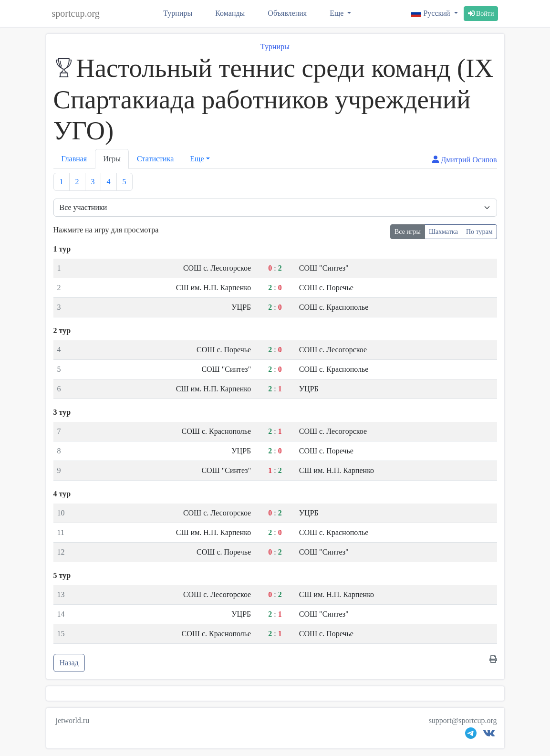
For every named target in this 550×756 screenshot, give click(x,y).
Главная (74, 159)
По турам (479, 232)
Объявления (287, 13)
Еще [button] (197, 159)
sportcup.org (76, 13)
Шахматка (443, 232)
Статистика (155, 159)
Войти (481, 14)
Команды (230, 13)
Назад (69, 663)
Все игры (408, 232)
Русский (431, 13)
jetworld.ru (73, 720)
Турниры (178, 13)
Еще (337, 13)
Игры (112, 159)
